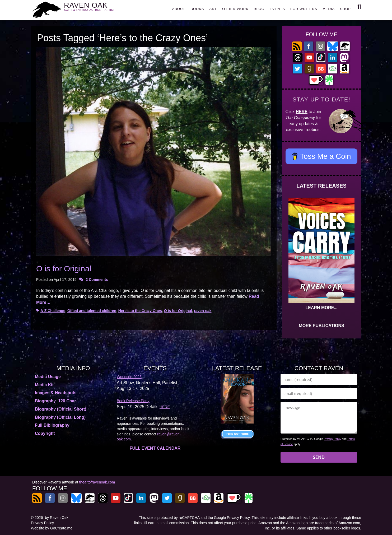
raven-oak (203, 311)
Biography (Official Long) (60, 417)
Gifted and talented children (92, 311)
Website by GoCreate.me (52, 528)
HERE (302, 112)
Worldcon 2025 (129, 377)
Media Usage (48, 377)
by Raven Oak (57, 518)
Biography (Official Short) (61, 409)
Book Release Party (133, 401)
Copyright (45, 433)
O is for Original (64, 269)
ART (213, 9)
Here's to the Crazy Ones (140, 311)
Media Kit (44, 385)
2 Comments (97, 280)
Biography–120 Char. (56, 401)
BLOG (259, 9)
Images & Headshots (56, 393)
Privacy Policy (332, 439)
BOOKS (197, 9)
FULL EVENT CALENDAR (155, 448)
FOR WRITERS (304, 9)
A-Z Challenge (53, 311)
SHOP (345, 9)
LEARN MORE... (322, 308)
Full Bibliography (52, 425)
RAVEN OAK (97, 8)
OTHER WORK (235, 9)
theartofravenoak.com (97, 482)
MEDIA (329, 9)
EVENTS (277, 9)
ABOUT (179, 9)
